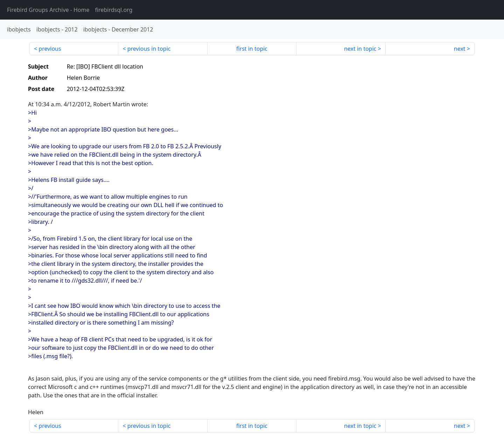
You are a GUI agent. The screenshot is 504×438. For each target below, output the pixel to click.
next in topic (360, 49)
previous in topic (149, 49)
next (460, 49)
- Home (48, 10)
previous (50, 49)
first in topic (252, 49)
